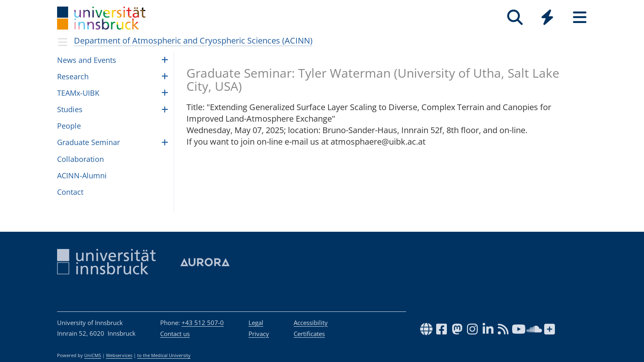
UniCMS (93, 355)
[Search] (515, 17)
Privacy (259, 334)
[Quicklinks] (547, 17)
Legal (256, 323)
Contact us (175, 334)
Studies (70, 109)
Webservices (119, 355)
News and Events (87, 60)
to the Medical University (164, 355)
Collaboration (80, 159)
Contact (70, 192)
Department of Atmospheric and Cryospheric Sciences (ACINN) (193, 40)
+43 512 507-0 (203, 323)
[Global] (547, 18)
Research (73, 76)
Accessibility (311, 323)
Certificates (309, 334)
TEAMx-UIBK (78, 93)
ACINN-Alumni (82, 175)
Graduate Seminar (89, 142)
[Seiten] (580, 17)
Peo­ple (69, 126)
